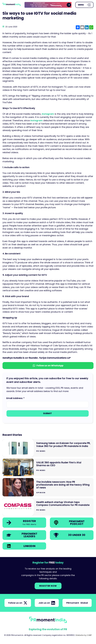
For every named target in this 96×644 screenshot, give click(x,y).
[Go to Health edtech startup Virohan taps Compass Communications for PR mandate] (48, 507)
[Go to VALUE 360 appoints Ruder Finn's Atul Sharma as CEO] (48, 467)
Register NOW (48, 586)
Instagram (48, 114)
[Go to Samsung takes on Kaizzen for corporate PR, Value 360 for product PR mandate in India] (48, 448)
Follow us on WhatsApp (48, 366)
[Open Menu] (84, 5)
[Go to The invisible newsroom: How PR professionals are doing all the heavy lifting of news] (48, 487)
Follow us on (18, 603)
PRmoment (77, 603)
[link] (48, 5)
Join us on (47, 603)
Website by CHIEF (84, 635)
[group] (48, 5)
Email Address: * (15, 398)
